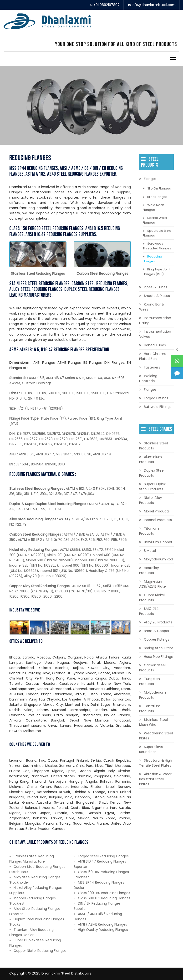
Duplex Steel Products (152, 473)
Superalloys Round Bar (151, 749)
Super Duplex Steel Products (152, 487)
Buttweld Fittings (158, 407)
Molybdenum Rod (158, 559)
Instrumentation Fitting (155, 320)
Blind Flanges (157, 197)
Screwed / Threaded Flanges (157, 246)
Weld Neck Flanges (153, 207)
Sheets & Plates (157, 296)
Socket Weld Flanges (155, 220)
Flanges (150, 179)
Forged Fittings (156, 398)
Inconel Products (158, 520)
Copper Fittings (157, 639)
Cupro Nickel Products (152, 598)
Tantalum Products (150, 709)
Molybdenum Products (152, 695)
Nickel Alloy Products (151, 500)
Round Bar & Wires (152, 307)
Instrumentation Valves (155, 334)
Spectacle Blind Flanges (157, 233)
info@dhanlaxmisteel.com (154, 5)
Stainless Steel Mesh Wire (153, 722)
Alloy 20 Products (158, 622)
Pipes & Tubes (156, 287)
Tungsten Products (150, 681)
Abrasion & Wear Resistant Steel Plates (155, 779)
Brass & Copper (157, 631)
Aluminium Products (150, 459)
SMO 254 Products (149, 611)
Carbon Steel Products (152, 668)
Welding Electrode (148, 378)
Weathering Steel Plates (156, 736)
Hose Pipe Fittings (158, 657)
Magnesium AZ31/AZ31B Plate (152, 584)
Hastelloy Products (149, 570)
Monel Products (157, 511)
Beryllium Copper (158, 542)
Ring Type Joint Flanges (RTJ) (157, 272)
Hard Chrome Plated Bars (153, 356)
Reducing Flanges (152, 259)
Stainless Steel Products (153, 446)
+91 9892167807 (107, 5)
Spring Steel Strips (159, 648)
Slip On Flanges (159, 188)
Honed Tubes (155, 345)
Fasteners (152, 367)
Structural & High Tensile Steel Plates (156, 763)
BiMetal (150, 551)
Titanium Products (149, 531)
